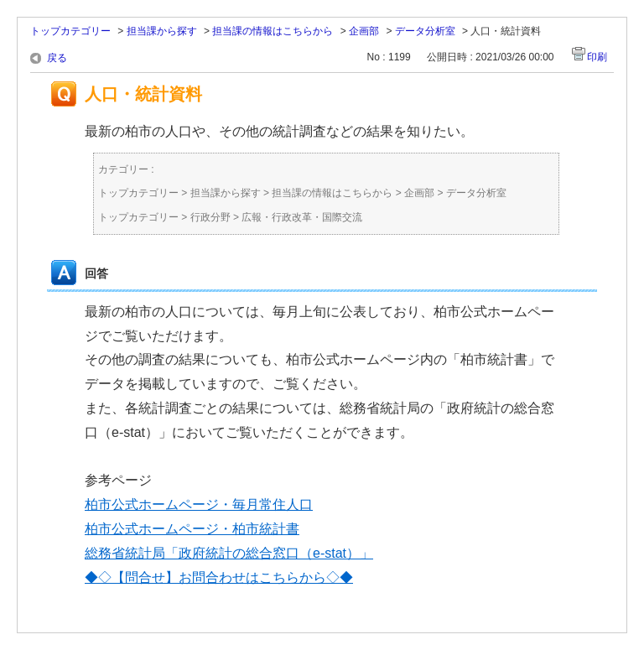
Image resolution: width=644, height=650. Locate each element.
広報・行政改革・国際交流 (302, 217)
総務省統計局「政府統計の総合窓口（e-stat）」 (229, 553)
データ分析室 (425, 31)
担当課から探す (162, 31)
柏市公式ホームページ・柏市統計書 (192, 529)
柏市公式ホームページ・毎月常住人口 (199, 504)
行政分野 (210, 217)
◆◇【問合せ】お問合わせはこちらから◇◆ (219, 577)
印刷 (597, 57)
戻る (57, 58)
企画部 (364, 31)
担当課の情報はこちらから (273, 31)
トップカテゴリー (70, 31)
